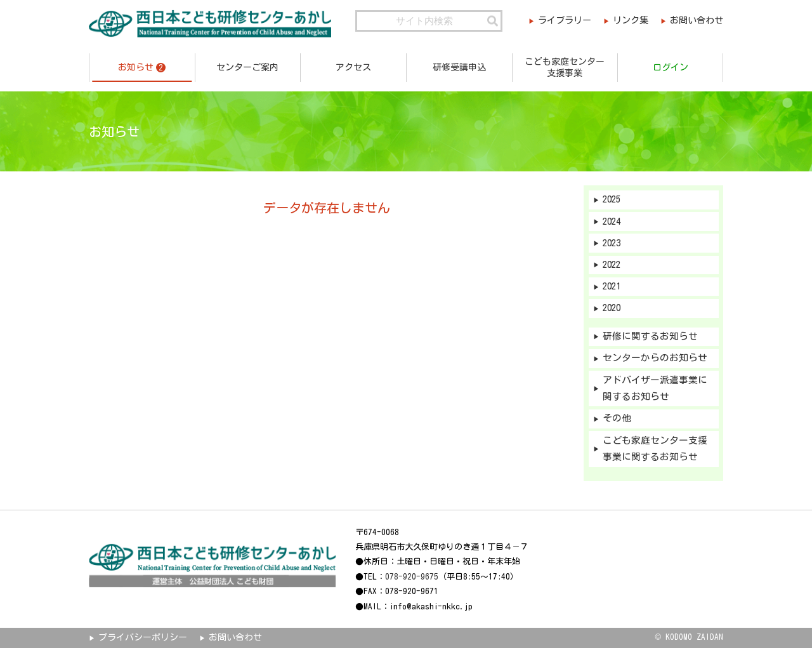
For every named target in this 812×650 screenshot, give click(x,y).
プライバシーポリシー (143, 640)
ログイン (671, 67)
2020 (613, 309)
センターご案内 (247, 67)
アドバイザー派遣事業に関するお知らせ (655, 390)
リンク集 (629, 21)
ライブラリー (560, 21)
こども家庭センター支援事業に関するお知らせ (655, 451)
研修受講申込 (459, 67)
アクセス (353, 67)
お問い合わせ (697, 21)
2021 (613, 287)
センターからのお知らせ (655, 360)
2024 (613, 222)
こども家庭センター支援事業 (565, 67)
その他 (617, 421)
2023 (613, 243)
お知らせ (142, 68)
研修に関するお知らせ (650, 338)
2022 (613, 266)
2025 (613, 200)
